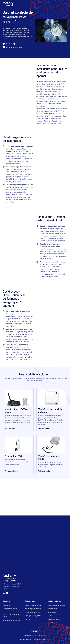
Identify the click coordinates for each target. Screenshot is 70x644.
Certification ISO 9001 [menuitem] (54, 619)
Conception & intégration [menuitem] (33, 616)
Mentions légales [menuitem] (25, 639)
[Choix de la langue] (35, 631)
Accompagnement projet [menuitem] (33, 609)
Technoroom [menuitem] (52, 612)
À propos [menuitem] (50, 616)
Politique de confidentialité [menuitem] (42, 639)
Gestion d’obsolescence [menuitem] (33, 612)
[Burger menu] (66, 4)
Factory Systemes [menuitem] (54, 601)
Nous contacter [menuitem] (52, 609)
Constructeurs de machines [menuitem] (11, 620)
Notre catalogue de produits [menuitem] (56, 605)
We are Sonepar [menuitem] (53, 623)
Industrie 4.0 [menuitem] (7, 605)
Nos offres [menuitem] (6, 601)
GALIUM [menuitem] (28, 619)
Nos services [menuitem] (30, 601)
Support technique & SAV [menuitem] (33, 605)
